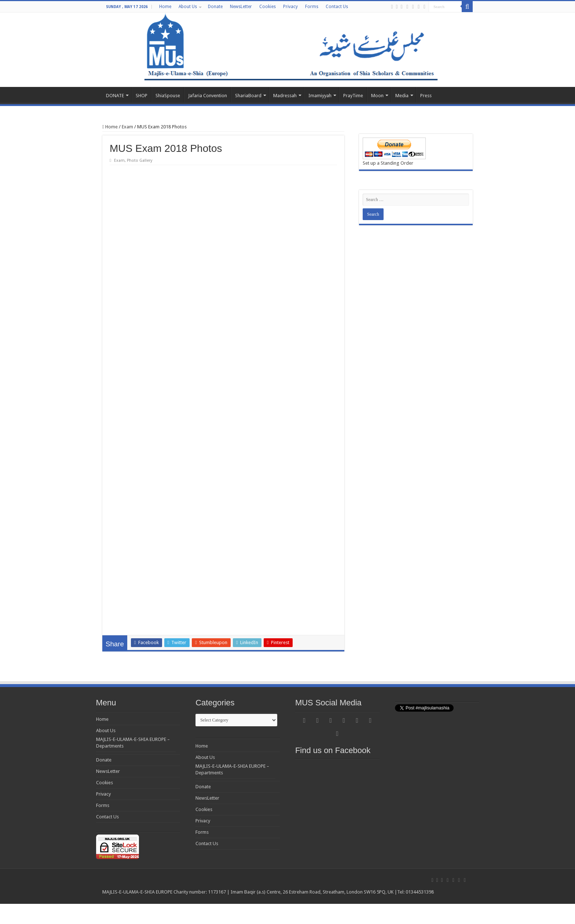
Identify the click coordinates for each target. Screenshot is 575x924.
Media (402, 96)
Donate (215, 7)
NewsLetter (241, 7)
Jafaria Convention (208, 96)
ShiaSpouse (168, 96)
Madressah (285, 96)
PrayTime (353, 96)
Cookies (268, 7)
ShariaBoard (248, 96)
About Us (188, 7)
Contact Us (337, 7)
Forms (312, 7)
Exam (127, 127)
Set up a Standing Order (388, 163)
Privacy (290, 7)
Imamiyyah (320, 96)
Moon (377, 96)
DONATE (115, 96)
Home (165, 7)
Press (426, 96)
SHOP (142, 96)
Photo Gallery (140, 160)
